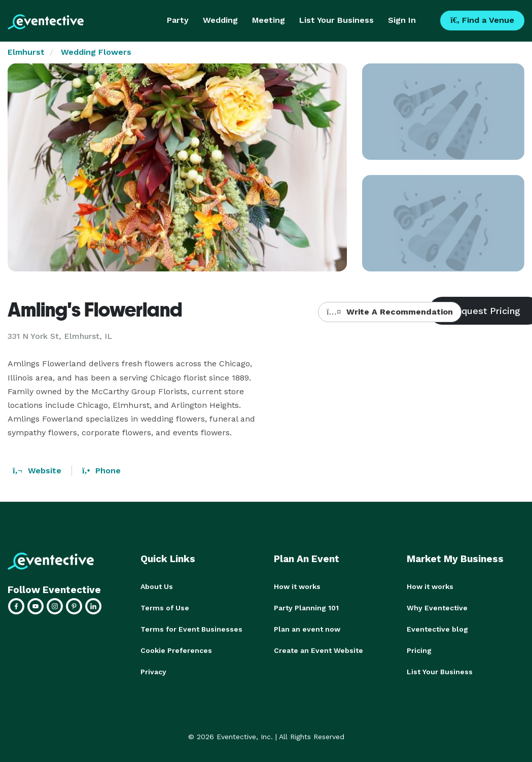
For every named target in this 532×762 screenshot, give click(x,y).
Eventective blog (437, 629)
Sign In (402, 20)
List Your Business (336, 20)
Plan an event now (307, 629)
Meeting (269, 20)
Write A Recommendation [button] (390, 312)
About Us (157, 586)
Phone (101, 471)
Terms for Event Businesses (191, 629)
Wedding (220, 20)
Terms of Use (165, 608)
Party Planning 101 (306, 608)
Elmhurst (26, 52)
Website (37, 471)
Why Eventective (437, 608)
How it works (297, 586)
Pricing (419, 650)
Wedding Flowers (96, 52)
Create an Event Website (318, 650)
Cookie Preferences (176, 650)
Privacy (153, 672)
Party (178, 20)
